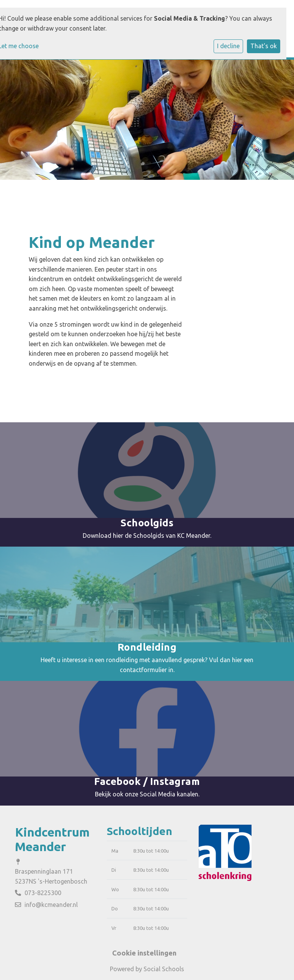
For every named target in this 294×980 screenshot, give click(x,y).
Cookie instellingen (144, 953)
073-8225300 (43, 893)
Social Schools (164, 969)
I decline (228, 46)
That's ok (264, 46)
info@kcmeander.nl (51, 905)
